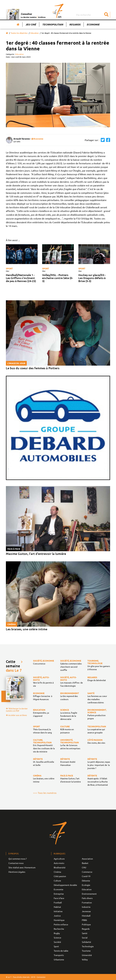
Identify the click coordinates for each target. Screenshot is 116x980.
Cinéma (57, 872)
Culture (57, 881)
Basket (85, 863)
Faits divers (87, 898)
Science (57, 938)
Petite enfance (61, 924)
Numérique (59, 920)
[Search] (93, 15)
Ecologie (86, 885)
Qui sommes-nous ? (18, 859)
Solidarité (86, 942)
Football (58, 902)
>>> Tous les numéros (45, 793)
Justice (57, 916)
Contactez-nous (16, 863)
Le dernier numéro (29, 17)
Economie (93, 24)
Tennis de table (61, 951)
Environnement (89, 894)
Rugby (57, 933)
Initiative (58, 911)
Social (85, 938)
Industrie (86, 907)
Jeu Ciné (31, 24)
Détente (86, 881)
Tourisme (86, 951)
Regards (75, 24)
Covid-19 (86, 876)
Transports (59, 955)
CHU (84, 867)
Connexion (41, 977)
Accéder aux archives (16, 715)
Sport (9, 268)
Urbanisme (59, 959)
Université (87, 955)
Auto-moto (59, 863)
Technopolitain (53, 24)
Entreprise (59, 894)
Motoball (86, 916)
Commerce (87, 872)
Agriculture (59, 859)
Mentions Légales (17, 872)
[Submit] (106, 15)
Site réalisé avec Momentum (22, 867)
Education (35, 33)
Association (87, 859)
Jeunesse (86, 911)
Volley (85, 959)
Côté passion (60, 876)
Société (57, 942)
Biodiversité (60, 867)
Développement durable (65, 885)
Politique (86, 924)
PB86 (84, 920)
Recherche (59, 929)
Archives (42, 17)
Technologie (88, 946)
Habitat (57, 907)
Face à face (59, 898)
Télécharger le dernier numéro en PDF (17, 710)
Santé (85, 933)
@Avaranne (37, 139)
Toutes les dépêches (19, 33)
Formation (87, 902)
